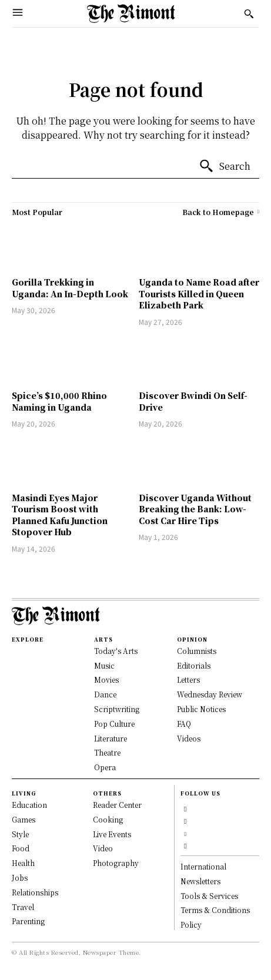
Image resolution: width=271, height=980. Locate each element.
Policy (191, 924)
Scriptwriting (117, 709)
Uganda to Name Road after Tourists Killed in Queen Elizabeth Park (199, 293)
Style (20, 834)
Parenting (28, 921)
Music (104, 665)
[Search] (225, 166)
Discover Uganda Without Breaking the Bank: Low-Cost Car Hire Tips (195, 509)
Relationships (35, 892)
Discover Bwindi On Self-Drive (193, 401)
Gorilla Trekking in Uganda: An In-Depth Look (70, 288)
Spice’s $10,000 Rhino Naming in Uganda (59, 401)
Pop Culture (114, 724)
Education (29, 805)
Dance (105, 694)
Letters (188, 679)
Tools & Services (209, 896)
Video (103, 848)
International (203, 866)
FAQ (184, 724)
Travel (23, 907)
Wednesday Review (210, 694)
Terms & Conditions (215, 910)
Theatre (107, 752)
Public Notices (201, 709)
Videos (189, 738)
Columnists (197, 651)
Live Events (112, 834)
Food (21, 848)
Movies (106, 679)
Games (24, 819)
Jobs (20, 877)
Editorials (194, 665)
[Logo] (131, 14)
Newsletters (200, 881)
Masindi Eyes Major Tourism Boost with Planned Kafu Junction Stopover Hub (60, 515)
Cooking (108, 819)
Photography (116, 863)
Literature (111, 738)
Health (23, 863)
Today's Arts (116, 651)
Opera (105, 767)
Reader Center (117, 805)
